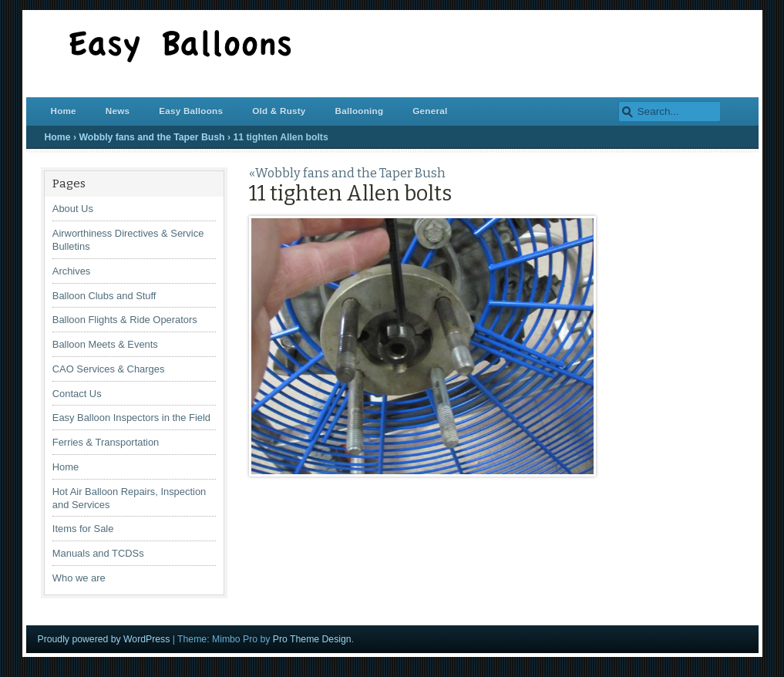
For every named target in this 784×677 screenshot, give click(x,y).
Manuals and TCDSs (98, 553)
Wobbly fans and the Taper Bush (151, 137)
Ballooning (360, 111)
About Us (73, 209)
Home (64, 111)
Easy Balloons (191, 111)
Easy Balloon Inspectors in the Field (131, 418)
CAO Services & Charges (109, 369)
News (118, 111)
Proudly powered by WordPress (104, 639)
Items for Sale (83, 529)
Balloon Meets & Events (105, 344)
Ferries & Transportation (106, 442)
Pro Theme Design (312, 639)
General (430, 111)
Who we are (79, 578)
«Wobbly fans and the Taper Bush (347, 173)
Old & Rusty (279, 111)
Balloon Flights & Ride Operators (125, 320)
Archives (72, 271)
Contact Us (77, 394)
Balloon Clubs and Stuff (104, 296)
